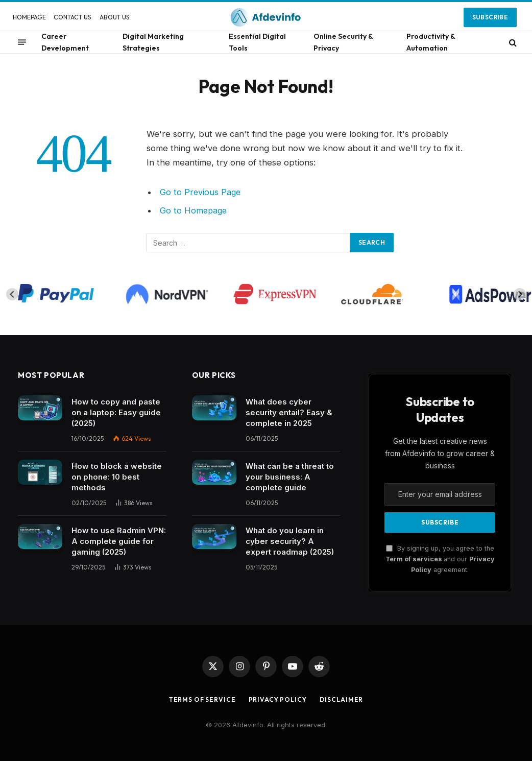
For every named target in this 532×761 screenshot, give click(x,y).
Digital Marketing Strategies (153, 42)
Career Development (65, 42)
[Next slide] (520, 294)
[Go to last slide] (12, 294)
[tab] (262, 298)
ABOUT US (115, 17)
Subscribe (490, 17)
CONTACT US (72, 17)
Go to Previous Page (201, 192)
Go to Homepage (194, 210)
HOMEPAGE (29, 17)
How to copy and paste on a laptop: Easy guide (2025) (116, 412)
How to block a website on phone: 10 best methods (117, 477)
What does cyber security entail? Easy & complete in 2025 (289, 412)
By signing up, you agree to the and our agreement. (440, 559)
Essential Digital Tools (257, 42)
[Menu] (22, 42)
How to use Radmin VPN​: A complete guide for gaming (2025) (119, 541)
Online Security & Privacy (343, 42)
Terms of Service (200, 699)
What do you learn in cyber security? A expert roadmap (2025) (290, 541)
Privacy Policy (279, 699)
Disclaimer (345, 699)
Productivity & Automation (431, 42)
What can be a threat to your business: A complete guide (290, 477)
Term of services (415, 559)
